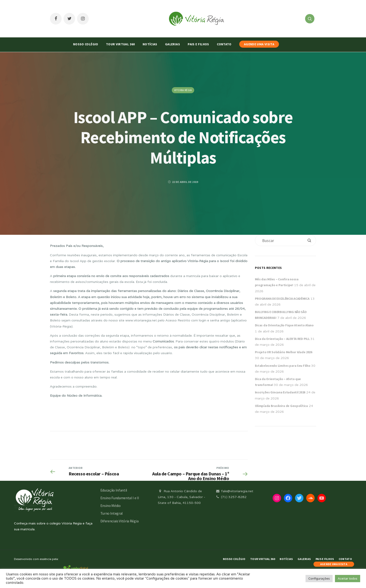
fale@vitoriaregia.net (234, 491)
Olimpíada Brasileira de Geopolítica (281, 406)
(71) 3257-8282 (231, 497)
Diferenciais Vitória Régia (120, 521)
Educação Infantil (114, 490)
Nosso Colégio (86, 44)
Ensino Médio (111, 506)
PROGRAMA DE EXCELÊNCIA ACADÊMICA (282, 299)
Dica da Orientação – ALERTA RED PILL (282, 339)
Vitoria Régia (183, 90)
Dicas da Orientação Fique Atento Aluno (284, 325)
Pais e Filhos (198, 44)
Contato (224, 44)
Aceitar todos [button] (348, 579)
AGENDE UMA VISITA (259, 44)
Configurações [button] (319, 579)
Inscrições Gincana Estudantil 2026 (280, 392)
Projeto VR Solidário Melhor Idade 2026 (284, 352)
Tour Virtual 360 (120, 44)
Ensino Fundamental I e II (120, 498)
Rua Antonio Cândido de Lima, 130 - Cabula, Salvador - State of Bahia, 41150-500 (181, 497)
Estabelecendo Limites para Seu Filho (283, 366)
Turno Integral (112, 513)
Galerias (172, 44)
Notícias (150, 44)
